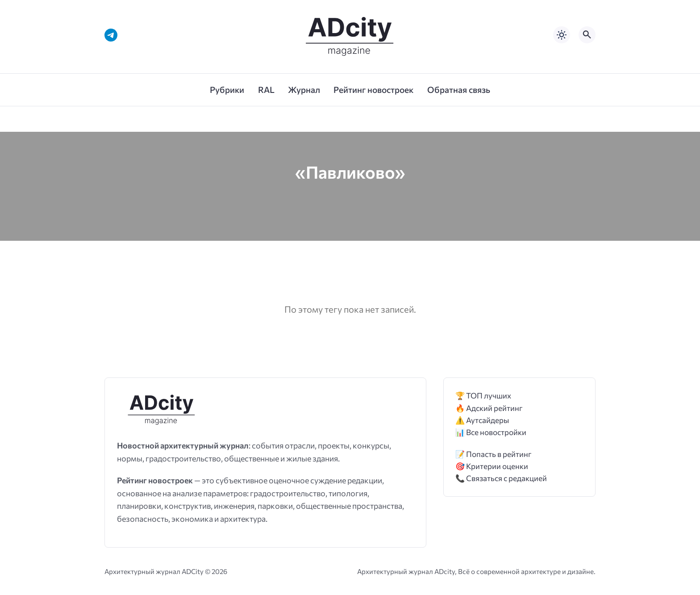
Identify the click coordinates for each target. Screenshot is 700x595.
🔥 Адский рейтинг (489, 408)
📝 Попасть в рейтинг (494, 454)
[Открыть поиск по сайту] (587, 35)
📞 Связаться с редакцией (501, 478)
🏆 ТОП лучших (483, 396)
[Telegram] (111, 35)
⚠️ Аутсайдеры (482, 420)
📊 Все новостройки (491, 432)
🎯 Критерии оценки (492, 466)
